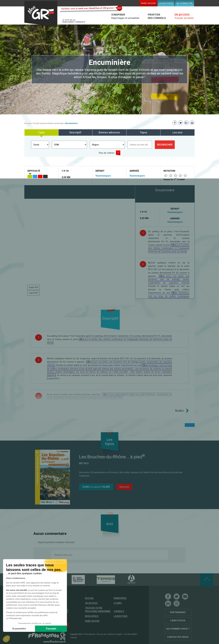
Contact (74, 638)
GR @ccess (91, 603)
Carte (41, 132)
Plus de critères (107, 153)
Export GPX (34, 287)
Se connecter (185, 3)
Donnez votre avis (63, 555)
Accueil (28, 123)
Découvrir (124, 487)
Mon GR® (42, 14)
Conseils (119, 611)
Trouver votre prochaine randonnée (48, 123)
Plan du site (102, 634)
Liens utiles (178, 621)
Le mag (118, 603)
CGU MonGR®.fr (131, 634)
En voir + (180, 410)
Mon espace (92, 616)
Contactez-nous (178, 637)
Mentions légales (115, 634)
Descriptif (75, 132)
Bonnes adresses (109, 132)
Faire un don (148, 3)
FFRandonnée (90, 634)
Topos (143, 132)
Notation (169, 171)
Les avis (178, 132)
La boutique (166, 3)
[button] (6, 639)
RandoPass (120, 598)
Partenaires (178, 612)
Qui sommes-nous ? (178, 629)
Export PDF (33, 293)
